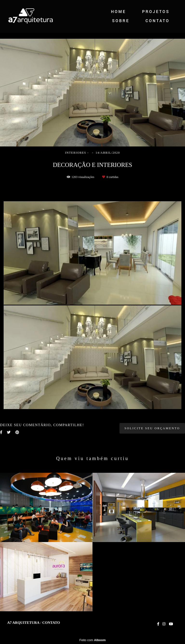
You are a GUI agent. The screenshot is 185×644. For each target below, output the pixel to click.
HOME (119, 12)
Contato (51, 623)
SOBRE (121, 21)
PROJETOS (156, 12)
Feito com (92, 640)
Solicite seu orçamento (152, 428)
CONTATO (158, 21)
